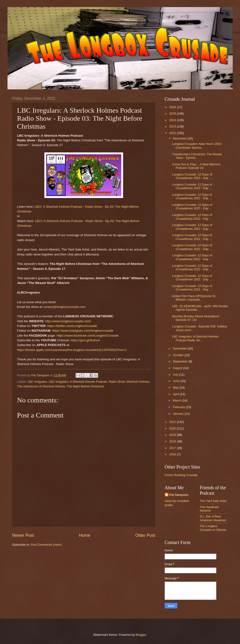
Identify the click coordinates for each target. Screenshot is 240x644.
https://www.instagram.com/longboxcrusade (83, 331)
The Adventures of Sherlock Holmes (41, 386)
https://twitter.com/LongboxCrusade (72, 326)
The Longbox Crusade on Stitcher (213, 528)
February (179, 407)
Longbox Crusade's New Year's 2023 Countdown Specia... (197, 146)
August (178, 368)
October (179, 355)
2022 (173, 133)
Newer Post (23, 535)
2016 (173, 454)
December (180, 138)
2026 (173, 107)
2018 (173, 441)
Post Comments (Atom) (46, 545)
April (176, 394)
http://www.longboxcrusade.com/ (68, 321)
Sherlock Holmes (138, 382)
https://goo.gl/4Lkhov (86, 340)
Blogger (141, 635)
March (177, 400)
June (177, 381)
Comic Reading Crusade (181, 475)
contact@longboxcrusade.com (64, 307)
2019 (173, 435)
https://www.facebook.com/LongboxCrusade (88, 336)
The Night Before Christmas (86, 386)
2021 (173, 422)
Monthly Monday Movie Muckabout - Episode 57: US (196, 318)
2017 (173, 448)
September (181, 361)
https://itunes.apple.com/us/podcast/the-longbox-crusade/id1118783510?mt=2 (72, 350)
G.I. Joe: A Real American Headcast (213, 518)
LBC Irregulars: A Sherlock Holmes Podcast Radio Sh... (195, 338)
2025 (173, 113)
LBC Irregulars (37, 382)
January (179, 414)
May (176, 388)
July (176, 375)
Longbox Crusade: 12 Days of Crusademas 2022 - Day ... (192, 176)
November (180, 348)
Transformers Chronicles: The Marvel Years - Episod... (197, 156)
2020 (173, 428)
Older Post (145, 535)
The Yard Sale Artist (213, 501)
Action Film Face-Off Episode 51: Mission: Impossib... (194, 298)
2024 (173, 120)
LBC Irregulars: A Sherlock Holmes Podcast (78, 382)
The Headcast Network (209, 509)
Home (84, 535)
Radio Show (117, 382)
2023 (173, 126)
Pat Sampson (179, 495)
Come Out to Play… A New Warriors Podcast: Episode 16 (196, 166)
